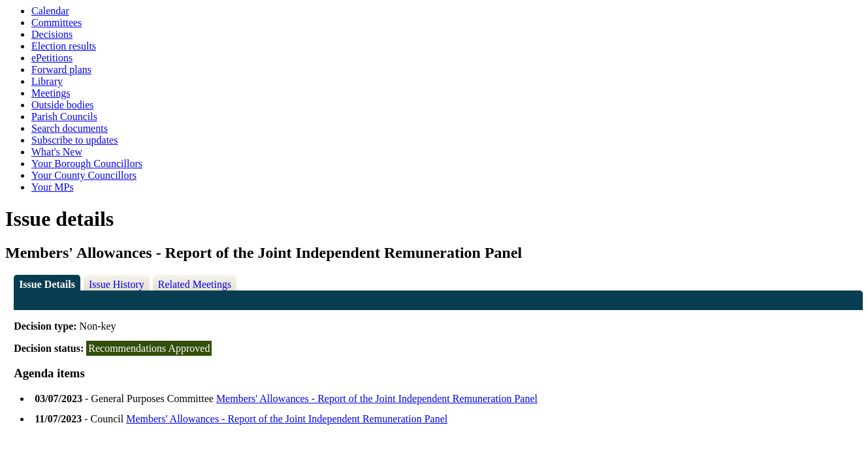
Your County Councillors (84, 175)
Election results (64, 46)
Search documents (70, 128)
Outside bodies (63, 105)
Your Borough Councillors (87, 164)
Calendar (50, 11)
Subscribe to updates (74, 140)
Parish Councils (64, 117)
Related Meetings (195, 284)
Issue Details (47, 284)
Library (47, 81)
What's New (57, 152)
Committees (56, 23)
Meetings (51, 93)
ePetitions (52, 58)
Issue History (117, 284)
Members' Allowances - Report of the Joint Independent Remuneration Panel (377, 399)
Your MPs (53, 187)
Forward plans (61, 70)
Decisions (52, 34)
